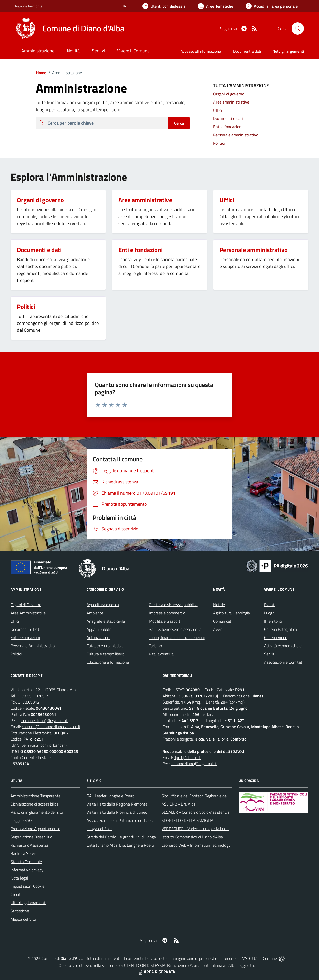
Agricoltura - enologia (232, 613)
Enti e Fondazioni (25, 637)
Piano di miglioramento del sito (37, 812)
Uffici (15, 621)
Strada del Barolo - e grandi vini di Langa (121, 837)
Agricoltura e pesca (103, 605)
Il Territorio (273, 621)
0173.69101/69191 (34, 696)
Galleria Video (276, 637)
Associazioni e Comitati (284, 662)
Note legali (20, 878)
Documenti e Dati (25, 629)
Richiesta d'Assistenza (29, 845)
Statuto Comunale (26, 862)
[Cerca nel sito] (298, 29)
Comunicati (223, 621)
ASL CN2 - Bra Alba (179, 804)
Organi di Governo (26, 605)
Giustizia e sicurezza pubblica (173, 605)
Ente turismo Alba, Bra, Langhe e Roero (120, 845)
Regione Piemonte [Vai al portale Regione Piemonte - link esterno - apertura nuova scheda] (29, 6)
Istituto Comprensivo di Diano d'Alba (192, 837)
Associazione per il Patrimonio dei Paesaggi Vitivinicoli (132, 820)
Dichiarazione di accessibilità (34, 804)
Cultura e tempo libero (105, 654)
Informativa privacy (27, 870)
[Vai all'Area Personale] (272, 6)
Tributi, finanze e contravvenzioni (177, 637)
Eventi (270, 605)
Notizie (219, 605)
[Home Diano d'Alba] (70, 29)
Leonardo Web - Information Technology (196, 845)
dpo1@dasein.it (187, 757)
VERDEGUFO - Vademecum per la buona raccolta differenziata (215, 829)
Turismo (155, 646)
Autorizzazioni (98, 637)
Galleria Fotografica (280, 629)
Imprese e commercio (167, 613)
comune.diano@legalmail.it (44, 720)
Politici (16, 654)
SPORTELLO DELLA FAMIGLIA (187, 820)
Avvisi (218, 629)
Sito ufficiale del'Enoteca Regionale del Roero (200, 796)
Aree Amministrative (28, 613)
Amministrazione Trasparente (35, 796)
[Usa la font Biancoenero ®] (164, 6)
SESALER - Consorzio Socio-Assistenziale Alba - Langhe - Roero (217, 812)
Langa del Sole (99, 829)
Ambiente (95, 613)
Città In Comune (263, 958)
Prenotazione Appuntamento (35, 829)
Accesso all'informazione (201, 51)
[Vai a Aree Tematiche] (215, 6)
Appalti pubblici (99, 629)
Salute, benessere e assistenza (175, 629)
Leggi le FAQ (21, 820)
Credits (16, 894)
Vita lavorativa (161, 654)
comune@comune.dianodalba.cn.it (51, 727)
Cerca (179, 123)
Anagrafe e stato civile (106, 621)
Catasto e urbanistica (105, 646)
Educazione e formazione (108, 662)
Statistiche (20, 911)
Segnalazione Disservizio (31, 837)
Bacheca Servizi (24, 853)
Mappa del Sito (23, 919)
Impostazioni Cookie (27, 886)
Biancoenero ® (180, 965)
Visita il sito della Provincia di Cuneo (117, 812)
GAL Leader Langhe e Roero (110, 796)
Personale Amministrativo (33, 646)
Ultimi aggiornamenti (28, 903)
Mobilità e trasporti (165, 621)
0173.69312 (29, 702)
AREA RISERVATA (156, 972)
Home (41, 73)
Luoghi (270, 613)
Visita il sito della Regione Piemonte (117, 804)
